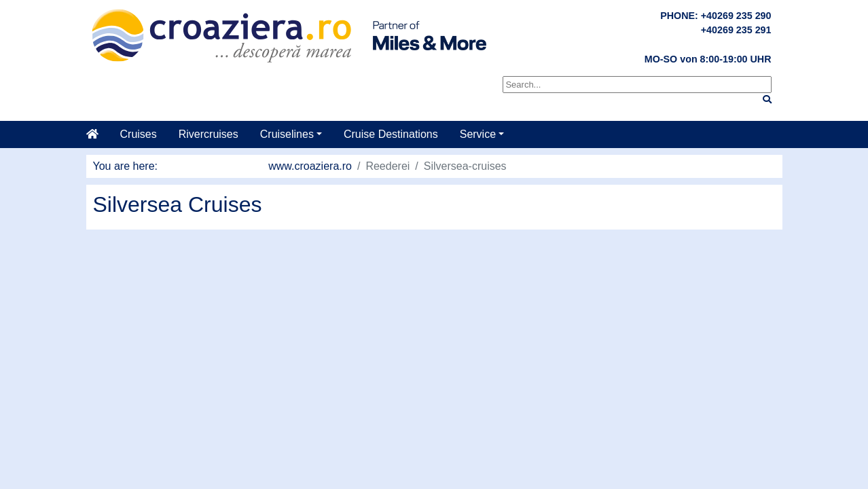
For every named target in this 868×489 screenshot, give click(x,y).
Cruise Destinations (391, 134)
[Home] (98, 134)
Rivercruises (209, 134)
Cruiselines (287, 134)
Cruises (139, 134)
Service (478, 134)
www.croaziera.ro (310, 166)
